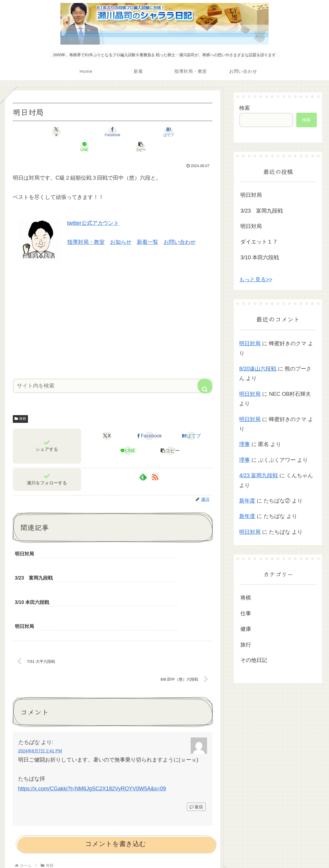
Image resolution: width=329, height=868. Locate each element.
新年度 (247, 501)
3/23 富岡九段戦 (262, 211)
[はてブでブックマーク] (113, 132)
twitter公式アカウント (93, 208)
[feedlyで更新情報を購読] (143, 462)
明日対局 (251, 195)
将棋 (21, 404)
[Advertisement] (113, 303)
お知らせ (121, 227)
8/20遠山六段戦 (258, 369)
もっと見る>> (256, 280)
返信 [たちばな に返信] (196, 745)
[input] (113, 371)
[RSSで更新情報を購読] (155, 462)
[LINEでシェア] (146, 132)
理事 (245, 444)
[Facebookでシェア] (79, 132)
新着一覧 (148, 227)
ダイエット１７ (259, 242)
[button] (180, 132)
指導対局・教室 (86, 227)
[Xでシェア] (45, 132)
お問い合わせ (180, 227)
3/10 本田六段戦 (260, 258)
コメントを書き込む (116, 783)
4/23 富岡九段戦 (258, 475)
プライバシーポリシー (164, 850)
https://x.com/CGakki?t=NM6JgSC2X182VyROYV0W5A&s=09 (92, 727)
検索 (245, 108)
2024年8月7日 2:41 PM (40, 690)
